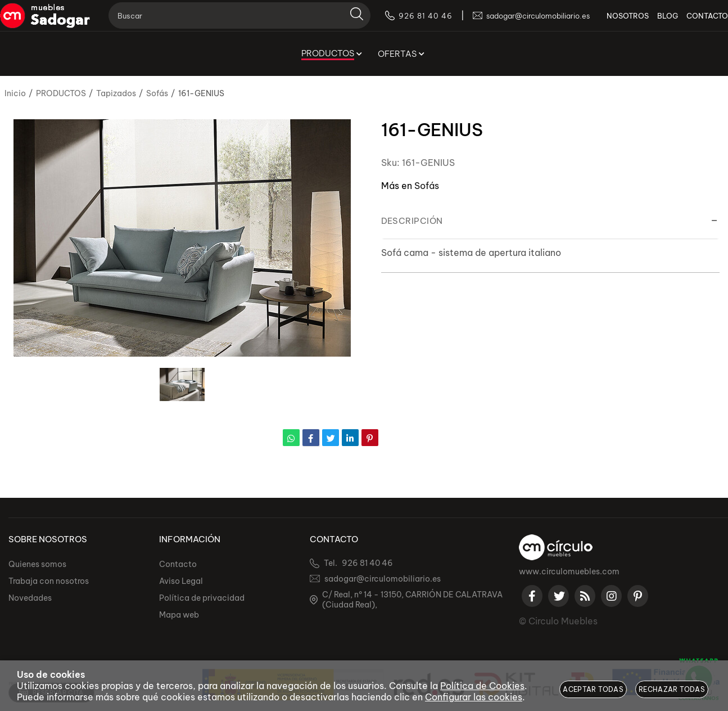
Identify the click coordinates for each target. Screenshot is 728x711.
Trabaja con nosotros (49, 581)
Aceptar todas (593, 689)
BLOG (651, 22)
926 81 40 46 (367, 563)
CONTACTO (690, 22)
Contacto (178, 564)
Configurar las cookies (474, 697)
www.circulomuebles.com (569, 571)
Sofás (427, 186)
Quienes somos (37, 564)
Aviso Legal (181, 581)
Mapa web (179, 615)
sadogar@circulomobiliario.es (383, 579)
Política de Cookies (482, 686)
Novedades (30, 598)
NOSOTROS (611, 22)
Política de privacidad (202, 598)
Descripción (412, 221)
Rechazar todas (672, 689)
